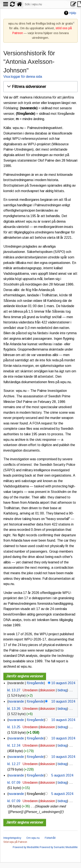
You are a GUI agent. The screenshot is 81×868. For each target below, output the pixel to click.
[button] (40, 87)
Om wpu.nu (33, 838)
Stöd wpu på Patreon (15, 842)
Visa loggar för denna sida (23, 77)
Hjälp (73, 13)
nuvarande (16, 701)
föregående (35, 683)
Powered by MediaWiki (26, 847)
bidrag (62, 690)
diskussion (47, 690)
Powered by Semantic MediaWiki (59, 847)
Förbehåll (50, 838)
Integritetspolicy (12, 838)
